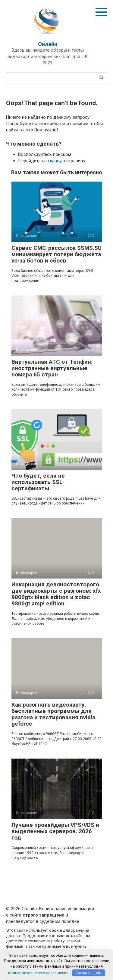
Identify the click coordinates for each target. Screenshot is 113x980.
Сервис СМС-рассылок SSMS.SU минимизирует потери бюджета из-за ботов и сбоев (56, 254)
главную (56, 161)
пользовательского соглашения (38, 973)
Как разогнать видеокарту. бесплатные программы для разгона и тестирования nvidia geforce (53, 714)
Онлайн (48, 44)
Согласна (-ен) (88, 973)
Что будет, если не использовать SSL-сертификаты (38, 482)
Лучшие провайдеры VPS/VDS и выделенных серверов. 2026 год (55, 831)
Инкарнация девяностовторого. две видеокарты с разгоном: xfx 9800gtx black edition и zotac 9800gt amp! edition (56, 594)
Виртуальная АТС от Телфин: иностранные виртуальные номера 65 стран (52, 368)
